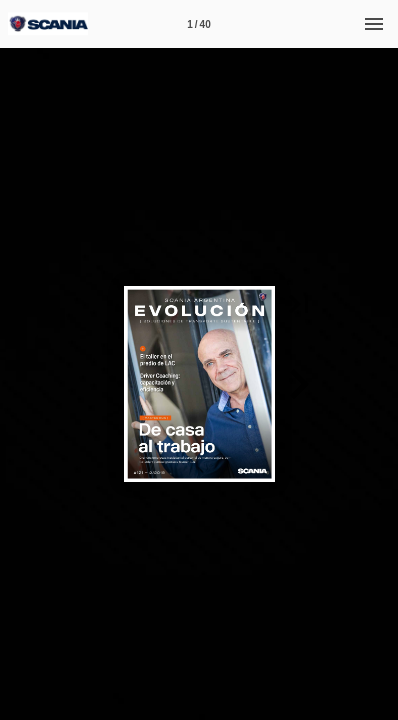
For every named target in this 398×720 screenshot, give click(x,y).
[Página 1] (199, 24)
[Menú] (374, 24)
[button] (299, 304)
